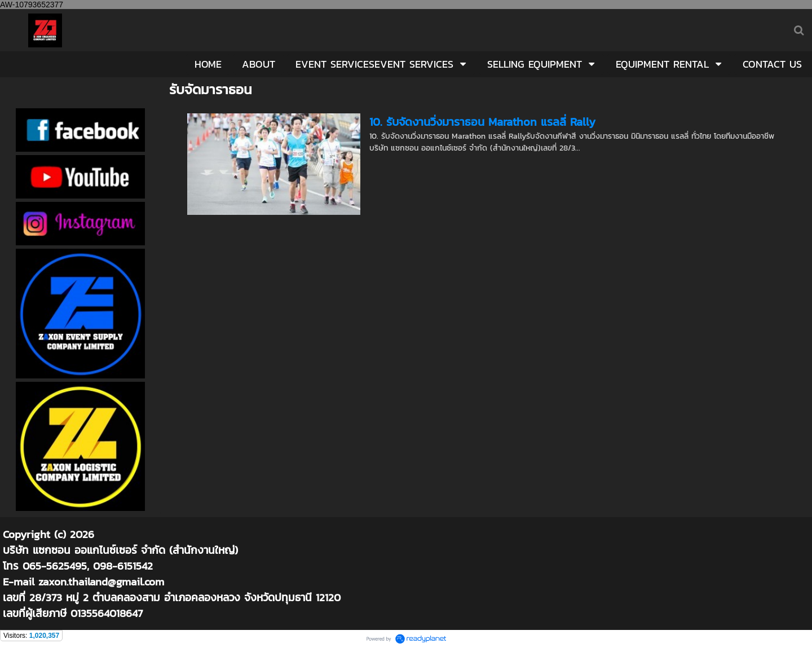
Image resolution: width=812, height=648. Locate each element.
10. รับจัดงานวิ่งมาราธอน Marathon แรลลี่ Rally (482, 122)
